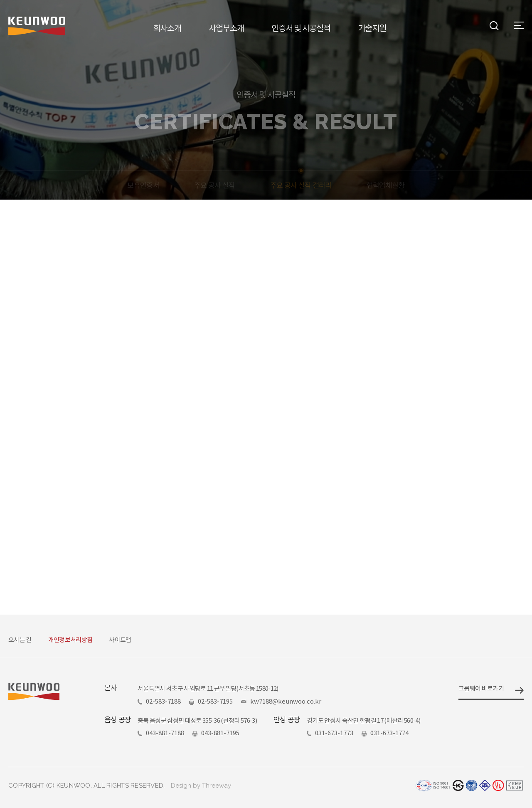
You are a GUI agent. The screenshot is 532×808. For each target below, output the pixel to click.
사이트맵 (120, 640)
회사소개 (167, 28)
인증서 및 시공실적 (301, 28)
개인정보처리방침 (70, 640)
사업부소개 (226, 28)
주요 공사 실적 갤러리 (301, 185)
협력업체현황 (386, 185)
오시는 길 (20, 640)
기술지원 (372, 28)
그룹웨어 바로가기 (481, 688)
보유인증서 (143, 185)
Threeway (217, 786)
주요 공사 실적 (215, 185)
